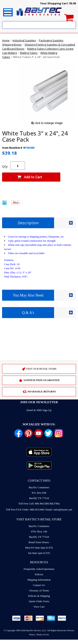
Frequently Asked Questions (39, 569)
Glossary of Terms (39, 590)
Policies (39, 574)
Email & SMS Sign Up (39, 410)
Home (6, 40)
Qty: (5, 166)
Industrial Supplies (24, 40)
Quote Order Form (39, 601)
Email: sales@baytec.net (59, 510)
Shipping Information (39, 580)
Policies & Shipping (39, 596)
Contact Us (39, 585)
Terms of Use (43, 634)
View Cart (39, 607)
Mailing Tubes (29, 53)
